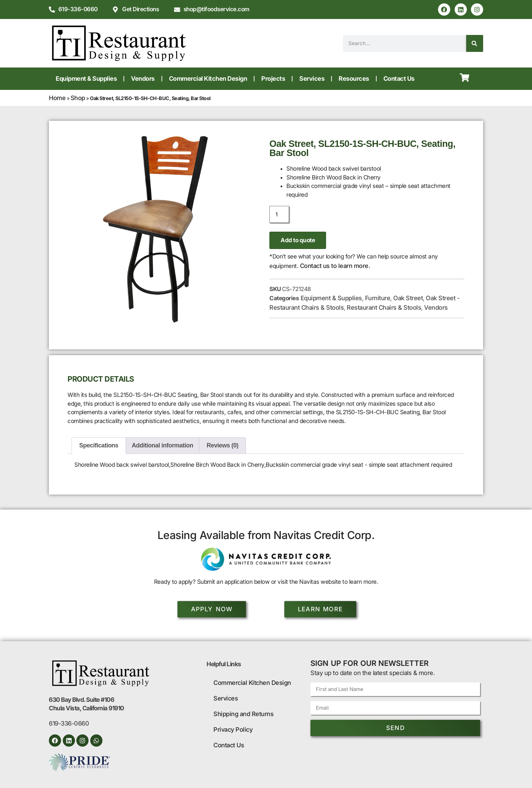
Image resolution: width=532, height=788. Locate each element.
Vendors (143, 79)
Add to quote (298, 240)
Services (312, 79)
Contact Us (399, 79)
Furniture (378, 298)
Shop (78, 98)
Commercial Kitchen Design (208, 79)
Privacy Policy (233, 729)
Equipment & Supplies (86, 79)
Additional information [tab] (162, 445)
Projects (273, 79)
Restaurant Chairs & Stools (384, 307)
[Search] (475, 43)
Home (57, 98)
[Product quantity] (279, 214)
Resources (354, 79)
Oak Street (408, 298)
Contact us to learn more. (335, 266)
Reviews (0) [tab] (223, 445)
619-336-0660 (69, 723)
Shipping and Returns (243, 714)
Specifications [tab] (99, 445)
